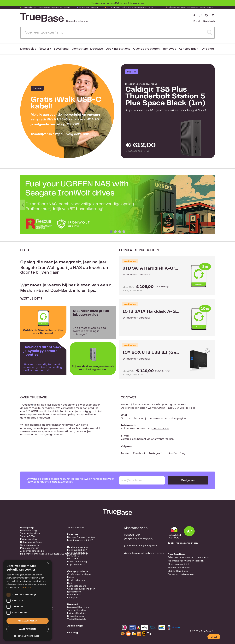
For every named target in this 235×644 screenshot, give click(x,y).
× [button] (48, 563)
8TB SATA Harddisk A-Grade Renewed (151, 268)
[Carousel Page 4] (124, 232)
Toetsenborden (76, 528)
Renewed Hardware (78, 607)
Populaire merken (30, 548)
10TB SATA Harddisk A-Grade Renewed (151, 312)
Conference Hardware (79, 574)
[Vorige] (23, 205)
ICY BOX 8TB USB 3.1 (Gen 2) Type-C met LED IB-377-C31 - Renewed (151, 353)
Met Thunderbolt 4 (77, 550)
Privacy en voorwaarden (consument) (188, 557)
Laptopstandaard (77, 586)
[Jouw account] (194, 15)
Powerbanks (74, 595)
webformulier (165, 439)
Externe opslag (29, 539)
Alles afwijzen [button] (28, 629)
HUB (70, 583)
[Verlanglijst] (207, 15)
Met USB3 (73, 559)
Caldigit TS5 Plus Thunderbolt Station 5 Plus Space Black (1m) (165, 96)
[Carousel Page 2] (115, 232)
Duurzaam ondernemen (181, 574)
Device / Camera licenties (81, 537)
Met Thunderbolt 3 (77, 553)
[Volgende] (212, 205)
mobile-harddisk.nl (43, 408)
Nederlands (209, 21)
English (197, 21)
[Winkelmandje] (213, 15)
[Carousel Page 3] (120, 232)
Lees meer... (138, 3)
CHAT (214, 637)
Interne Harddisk (77, 610)
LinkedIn (171, 453)
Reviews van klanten (179, 568)
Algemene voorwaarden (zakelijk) (186, 561)
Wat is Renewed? (77, 619)
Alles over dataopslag (32, 551)
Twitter (125, 453)
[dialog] (28, 600)
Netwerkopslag (29, 531)
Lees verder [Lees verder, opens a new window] (26, 588)
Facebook (139, 453)
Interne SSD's (28, 536)
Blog (183, 453)
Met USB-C (73, 556)
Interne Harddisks (30, 533)
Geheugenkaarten (30, 545)
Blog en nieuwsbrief (178, 564)
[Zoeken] (210, 33)
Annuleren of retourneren (144, 553)
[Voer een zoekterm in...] (113, 33)
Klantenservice (136, 528)
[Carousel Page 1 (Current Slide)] (111, 232)
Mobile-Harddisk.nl (178, 571)
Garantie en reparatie (141, 546)
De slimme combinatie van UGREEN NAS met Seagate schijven (54, 554)
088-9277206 (160, 429)
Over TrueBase (176, 554)
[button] (28, 636)
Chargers (72, 598)
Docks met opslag (77, 562)
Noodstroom (74, 592)
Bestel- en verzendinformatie (138, 537)
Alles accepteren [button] (28, 621)
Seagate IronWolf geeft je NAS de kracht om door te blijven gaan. (68, 267)
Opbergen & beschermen (81, 589)
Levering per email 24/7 (80, 540)
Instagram (156, 453)
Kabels (71, 577)
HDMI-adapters (76, 580)
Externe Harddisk (77, 613)
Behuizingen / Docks (31, 542)
